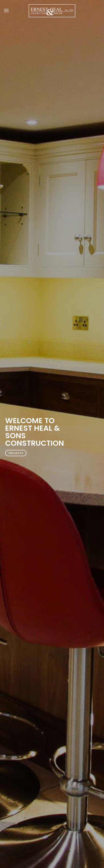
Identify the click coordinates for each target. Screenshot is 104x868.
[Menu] (6, 10)
